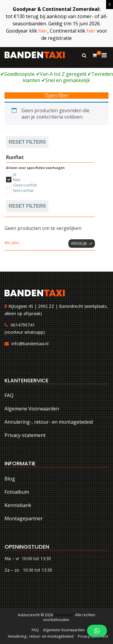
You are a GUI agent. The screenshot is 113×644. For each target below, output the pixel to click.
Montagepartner (24, 518)
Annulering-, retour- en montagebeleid (49, 422)
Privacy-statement (25, 435)
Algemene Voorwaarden (32, 409)
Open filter (57, 96)
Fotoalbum (17, 492)
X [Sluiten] (110, 4)
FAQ (9, 395)
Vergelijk (79, 243)
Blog (10, 479)
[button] (97, 631)
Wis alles (12, 243)
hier (43, 31)
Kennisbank (18, 505)
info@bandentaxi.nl (30, 344)
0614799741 (23, 325)
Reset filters (27, 142)
